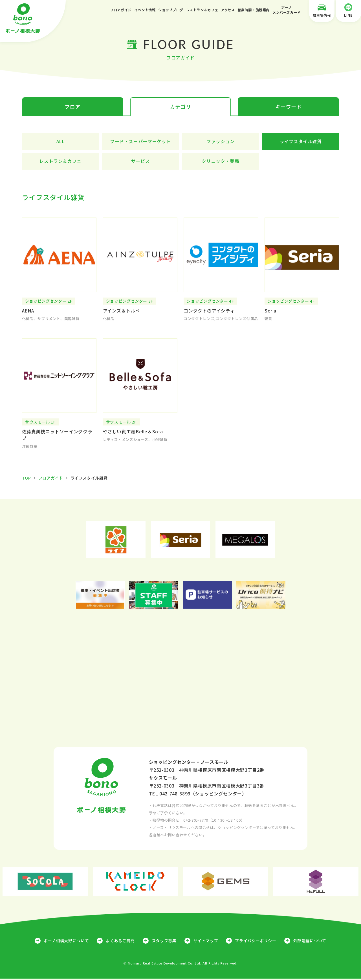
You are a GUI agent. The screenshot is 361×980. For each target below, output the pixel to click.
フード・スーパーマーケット (140, 142)
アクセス (228, 10)
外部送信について (310, 942)
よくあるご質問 (120, 942)
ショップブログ (171, 10)
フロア (72, 107)
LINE (348, 10)
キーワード (288, 107)
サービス (141, 161)
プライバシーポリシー (256, 942)
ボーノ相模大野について (66, 942)
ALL (60, 142)
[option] (116, 541)
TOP (27, 479)
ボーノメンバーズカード (287, 10)
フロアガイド (121, 10)
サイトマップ (206, 942)
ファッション (221, 142)
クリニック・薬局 (220, 161)
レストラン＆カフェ (202, 10)
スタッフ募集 (164, 942)
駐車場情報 (322, 10)
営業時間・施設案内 (254, 10)
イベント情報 (145, 10)
